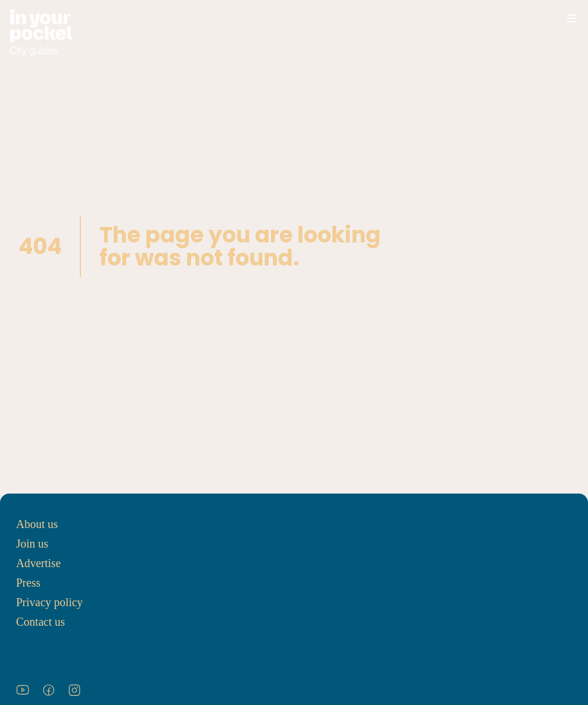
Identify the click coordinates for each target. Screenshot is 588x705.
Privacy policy (49, 602)
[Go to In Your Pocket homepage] (41, 33)
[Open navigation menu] (572, 18)
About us (37, 524)
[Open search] (537, 18)
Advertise (38, 563)
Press (28, 583)
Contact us (40, 622)
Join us (32, 544)
